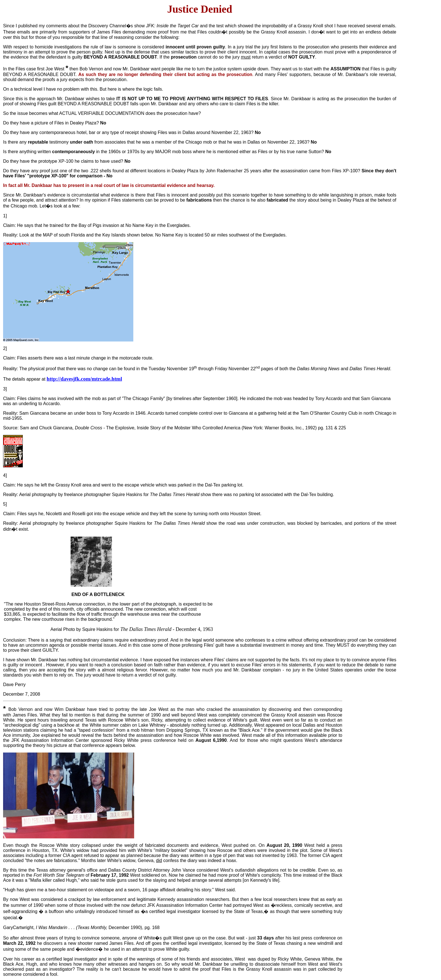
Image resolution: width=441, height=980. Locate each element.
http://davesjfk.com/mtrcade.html (84, 379)
